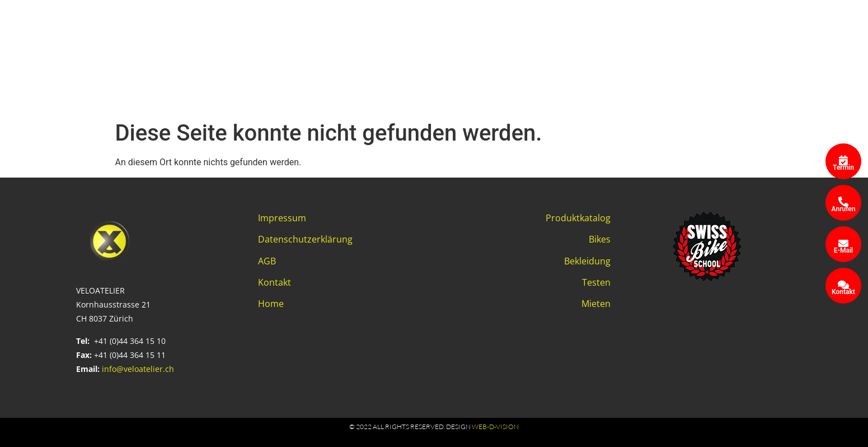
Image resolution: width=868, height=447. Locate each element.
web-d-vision (495, 427)
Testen (596, 282)
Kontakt (275, 282)
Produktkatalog (578, 218)
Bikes (600, 239)
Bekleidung (587, 261)
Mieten (596, 304)
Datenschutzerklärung (305, 239)
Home (271, 304)
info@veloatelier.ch (138, 369)
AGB (267, 261)
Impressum (282, 218)
